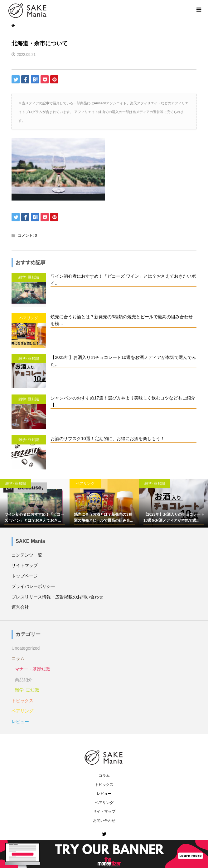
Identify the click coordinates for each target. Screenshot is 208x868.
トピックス (22, 701)
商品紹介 (24, 680)
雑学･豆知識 (27, 690)
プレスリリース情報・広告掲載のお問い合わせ (57, 597)
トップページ (25, 576)
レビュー (20, 722)
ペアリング (22, 711)
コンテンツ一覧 (27, 555)
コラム (18, 658)
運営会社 (20, 607)
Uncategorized (26, 648)
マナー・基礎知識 (32, 669)
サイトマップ (25, 565)
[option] (35, 503)
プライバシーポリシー (33, 586)
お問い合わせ (104, 821)
